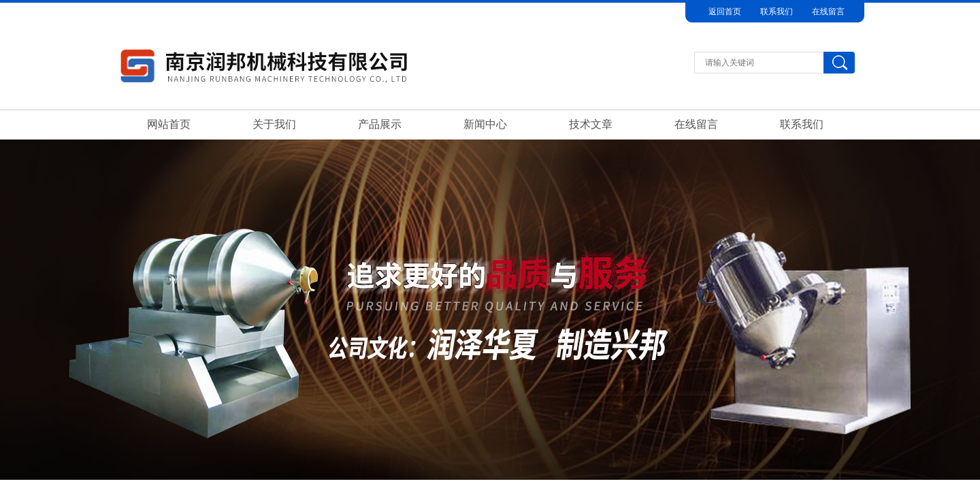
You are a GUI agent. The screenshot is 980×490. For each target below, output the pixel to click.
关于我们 (274, 124)
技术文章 (591, 124)
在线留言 (828, 12)
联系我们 (777, 12)
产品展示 (380, 124)
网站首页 (169, 124)
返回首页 (725, 12)
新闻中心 (485, 124)
